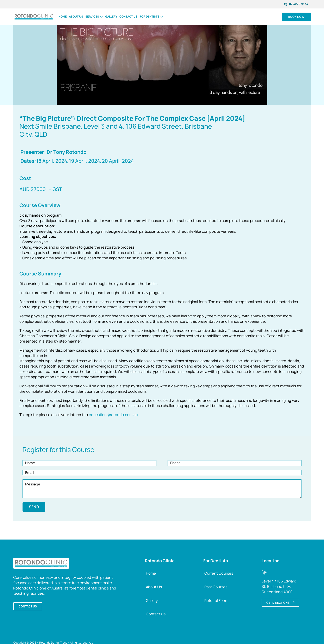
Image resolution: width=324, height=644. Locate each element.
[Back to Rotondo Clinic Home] (41, 563)
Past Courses (216, 587)
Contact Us (156, 614)
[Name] (89, 463)
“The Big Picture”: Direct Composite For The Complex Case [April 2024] (132, 118)
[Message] (162, 489)
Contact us (128, 17)
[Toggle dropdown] (101, 17)
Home (63, 17)
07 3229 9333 (296, 4)
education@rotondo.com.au (113, 415)
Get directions (280, 603)
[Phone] (235, 463)
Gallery (111, 17)
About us (76, 17)
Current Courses (219, 574)
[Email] (162, 473)
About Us (154, 587)
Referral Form (216, 601)
